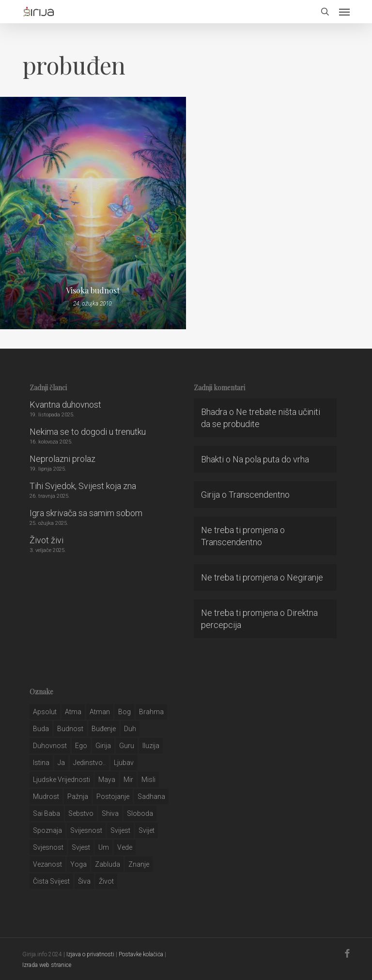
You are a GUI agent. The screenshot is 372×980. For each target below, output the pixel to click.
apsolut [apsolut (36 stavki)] (45, 712)
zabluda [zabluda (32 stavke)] (108, 864)
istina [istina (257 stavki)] (41, 763)
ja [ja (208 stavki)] (61, 763)
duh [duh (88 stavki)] (130, 729)
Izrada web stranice (47, 965)
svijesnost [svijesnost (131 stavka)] (86, 830)
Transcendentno (259, 495)
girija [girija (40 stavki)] (103, 746)
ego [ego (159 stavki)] (81, 746)
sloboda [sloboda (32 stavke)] (140, 813)
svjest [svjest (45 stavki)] (81, 847)
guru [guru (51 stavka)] (127, 746)
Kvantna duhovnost (65, 405)
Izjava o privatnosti (90, 954)
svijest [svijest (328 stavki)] (120, 830)
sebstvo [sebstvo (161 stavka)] (81, 813)
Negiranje (305, 577)
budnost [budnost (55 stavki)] (70, 729)
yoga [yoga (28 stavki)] (78, 864)
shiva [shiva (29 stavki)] (110, 813)
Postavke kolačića (141, 954)
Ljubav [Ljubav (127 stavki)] (124, 763)
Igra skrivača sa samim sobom (86, 513)
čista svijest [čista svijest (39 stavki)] (51, 881)
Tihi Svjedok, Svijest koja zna (83, 486)
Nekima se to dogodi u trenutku (88, 432)
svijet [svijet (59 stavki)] (147, 830)
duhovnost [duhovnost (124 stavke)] (50, 746)
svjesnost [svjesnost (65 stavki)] (48, 847)
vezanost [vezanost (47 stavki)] (47, 864)
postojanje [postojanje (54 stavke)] (113, 796)
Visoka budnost (93, 291)
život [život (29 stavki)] (106, 881)
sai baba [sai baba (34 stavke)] (46, 813)
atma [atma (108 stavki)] (73, 712)
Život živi (46, 540)
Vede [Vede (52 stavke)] (125, 847)
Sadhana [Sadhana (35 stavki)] (151, 796)
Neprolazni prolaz (62, 459)
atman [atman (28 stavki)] (100, 712)
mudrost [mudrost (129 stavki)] (46, 796)
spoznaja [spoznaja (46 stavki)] (47, 830)
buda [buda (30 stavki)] (41, 729)
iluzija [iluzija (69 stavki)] (151, 746)
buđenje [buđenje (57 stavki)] (104, 729)
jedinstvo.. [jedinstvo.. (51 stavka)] (89, 763)
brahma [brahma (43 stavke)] (151, 712)
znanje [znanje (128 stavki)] (139, 864)
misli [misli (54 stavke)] (148, 780)
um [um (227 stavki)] (104, 847)
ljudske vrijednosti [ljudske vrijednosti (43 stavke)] (62, 780)
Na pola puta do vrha (271, 459)
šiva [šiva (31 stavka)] (84, 881)
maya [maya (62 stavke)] (107, 780)
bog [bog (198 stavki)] (124, 712)
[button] (344, 12)
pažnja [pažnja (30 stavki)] (78, 796)
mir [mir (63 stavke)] (128, 780)
